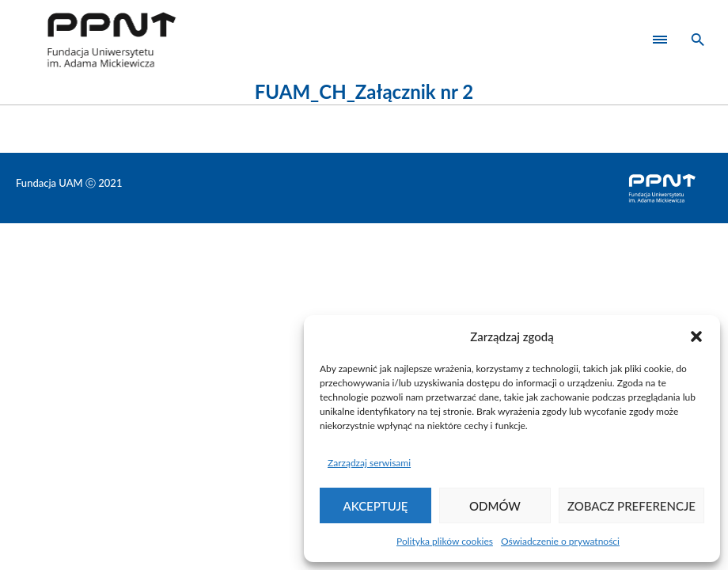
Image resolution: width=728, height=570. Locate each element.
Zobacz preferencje (631, 506)
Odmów (495, 506)
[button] (696, 336)
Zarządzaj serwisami (369, 463)
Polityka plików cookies (445, 541)
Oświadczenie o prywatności (560, 541)
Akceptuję (376, 506)
